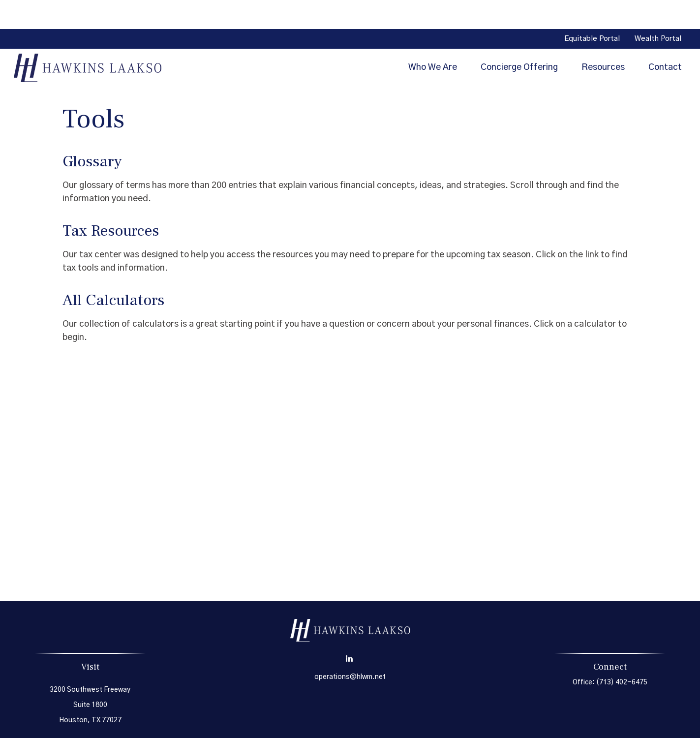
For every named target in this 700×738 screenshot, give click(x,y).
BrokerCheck (451, 721)
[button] (433, 39)
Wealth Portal (658, 10)
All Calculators (113, 271)
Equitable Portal (592, 10)
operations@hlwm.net (350, 648)
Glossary (92, 132)
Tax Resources (111, 202)
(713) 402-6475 (622, 653)
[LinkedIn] (349, 630)
